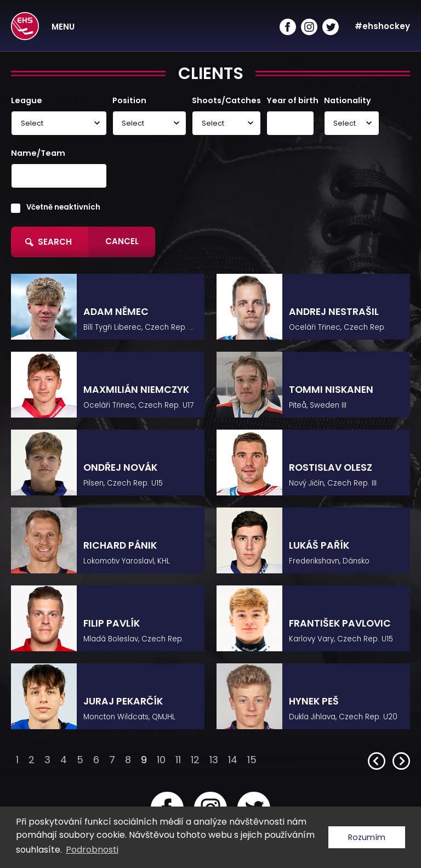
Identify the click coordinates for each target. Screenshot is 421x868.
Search (49, 242)
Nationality (348, 100)
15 (252, 760)
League (27, 100)
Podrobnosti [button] (92, 850)
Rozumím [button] (367, 837)
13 (214, 760)
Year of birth (292, 100)
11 (178, 760)
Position (129, 100)
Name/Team (38, 153)
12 (195, 760)
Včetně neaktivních (63, 207)
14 (233, 760)
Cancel (122, 241)
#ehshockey (382, 26)
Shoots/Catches (226, 100)
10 (161, 760)
